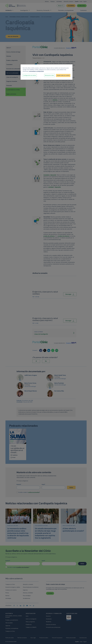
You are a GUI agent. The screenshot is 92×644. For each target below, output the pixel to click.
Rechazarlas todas (49, 75)
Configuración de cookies (30, 75)
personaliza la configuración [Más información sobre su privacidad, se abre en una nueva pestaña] (36, 71)
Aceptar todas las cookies (63, 75)
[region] (47, 72)
